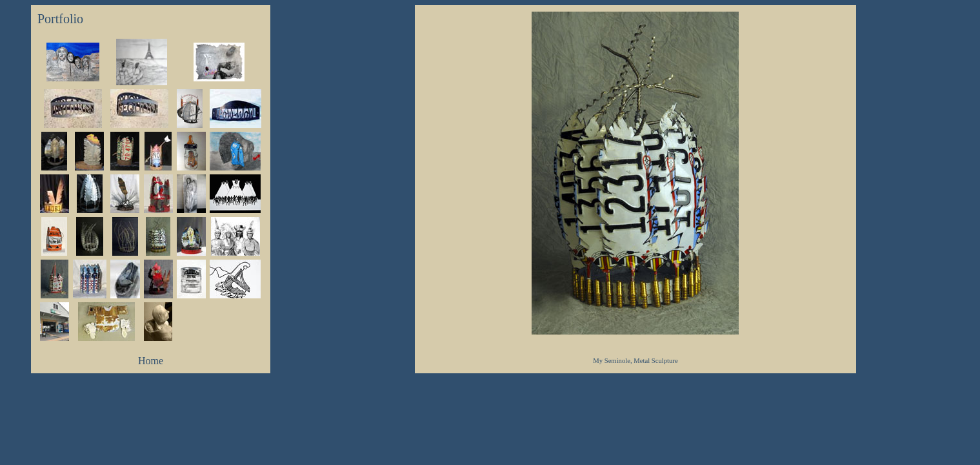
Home (151, 361)
